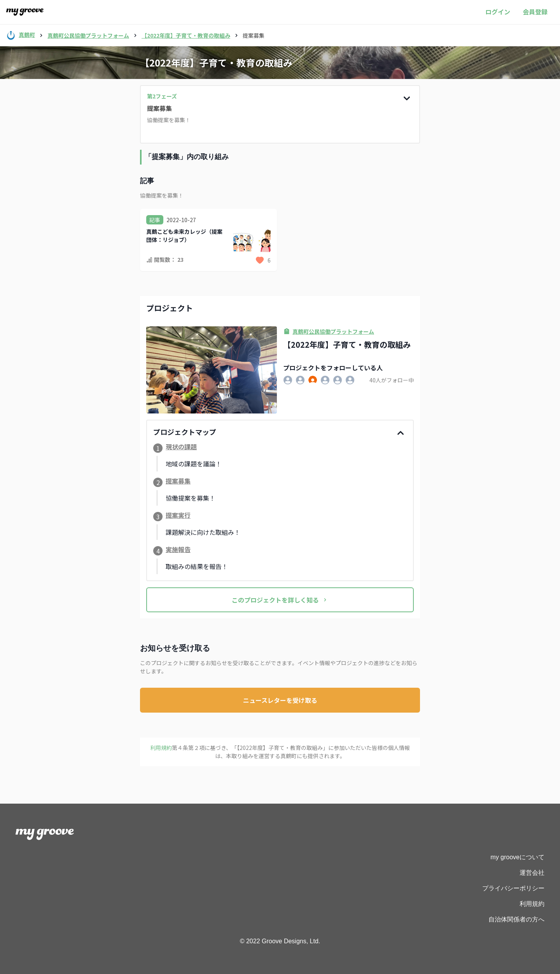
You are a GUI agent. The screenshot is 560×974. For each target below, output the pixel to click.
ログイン (498, 12)
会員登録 (535, 12)
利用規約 (532, 904)
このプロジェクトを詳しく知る (280, 600)
